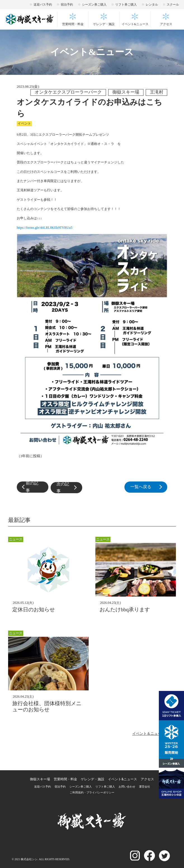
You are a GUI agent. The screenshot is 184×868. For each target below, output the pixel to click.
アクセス (166, 24)
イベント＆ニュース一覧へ (154, 734)
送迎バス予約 (43, 4)
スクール (173, 4)
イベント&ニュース (135, 24)
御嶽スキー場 (40, 779)
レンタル (152, 4)
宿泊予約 (67, 4)
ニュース (16, 539)
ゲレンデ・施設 (104, 24)
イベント (24, 123)
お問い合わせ (127, 787)
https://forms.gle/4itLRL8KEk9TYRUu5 (45, 228)
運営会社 (145, 787)
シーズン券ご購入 (94, 4)
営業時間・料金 (73, 24)
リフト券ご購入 (126, 4)
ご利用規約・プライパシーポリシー (92, 792)
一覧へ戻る (149, 487)
